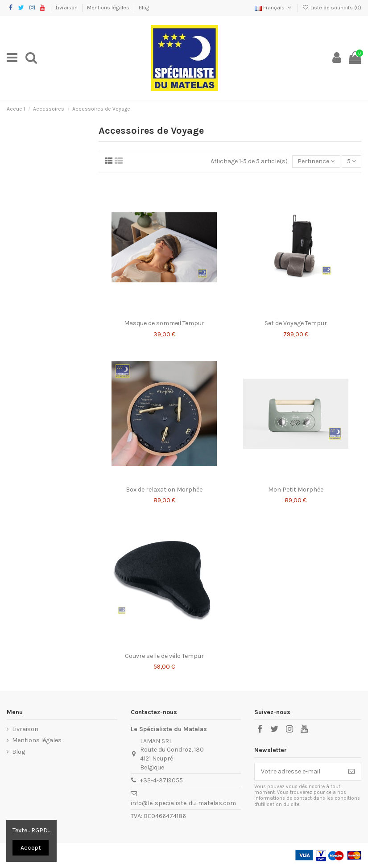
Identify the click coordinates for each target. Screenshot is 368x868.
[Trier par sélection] (316, 162)
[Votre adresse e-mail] (298, 772)
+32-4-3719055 (161, 780)
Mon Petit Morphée (296, 490)
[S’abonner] (351, 772)
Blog (144, 8)
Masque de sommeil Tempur (164, 323)
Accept (31, 848)
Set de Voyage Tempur (296, 323)
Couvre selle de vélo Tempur (164, 656)
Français (274, 8)
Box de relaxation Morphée (164, 490)
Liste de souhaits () (332, 8)
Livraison (67, 8)
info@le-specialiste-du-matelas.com (183, 803)
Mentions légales (109, 8)
